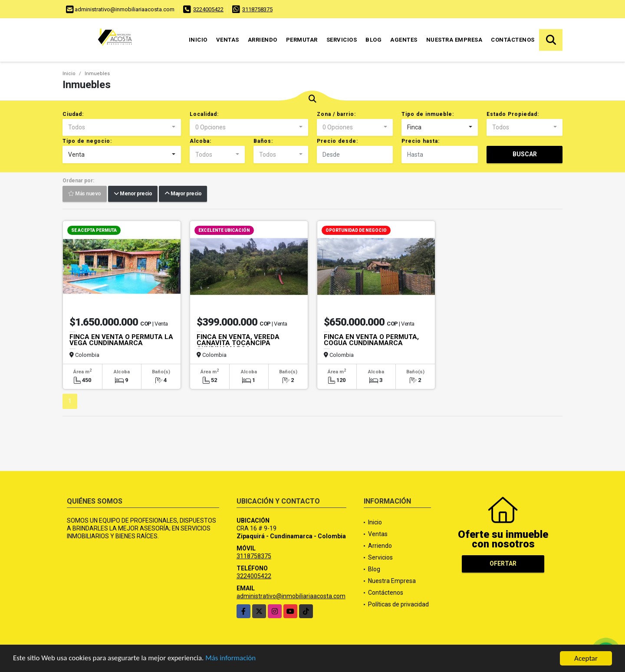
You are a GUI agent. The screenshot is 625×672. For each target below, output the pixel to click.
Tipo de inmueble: (428, 114)
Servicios (342, 40)
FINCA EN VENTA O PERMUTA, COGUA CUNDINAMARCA (371, 340)
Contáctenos (513, 40)
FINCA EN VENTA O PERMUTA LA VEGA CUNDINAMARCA (121, 340)
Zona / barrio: (336, 114)
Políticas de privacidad (398, 604)
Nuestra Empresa (454, 40)
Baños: (263, 141)
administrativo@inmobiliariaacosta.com (291, 596)
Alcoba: (201, 141)
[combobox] (122, 128)
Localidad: (204, 114)
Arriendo (263, 40)
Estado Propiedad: (513, 114)
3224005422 (208, 9)
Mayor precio (183, 194)
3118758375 (257, 9)
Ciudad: (73, 114)
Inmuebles (97, 74)
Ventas (228, 40)
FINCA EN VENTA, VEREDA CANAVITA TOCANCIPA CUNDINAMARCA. (238, 343)
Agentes (404, 40)
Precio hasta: (421, 141)
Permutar (302, 40)
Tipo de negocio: (87, 141)
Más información (231, 659)
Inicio (198, 40)
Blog (373, 40)
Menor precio (133, 194)
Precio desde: (337, 141)
